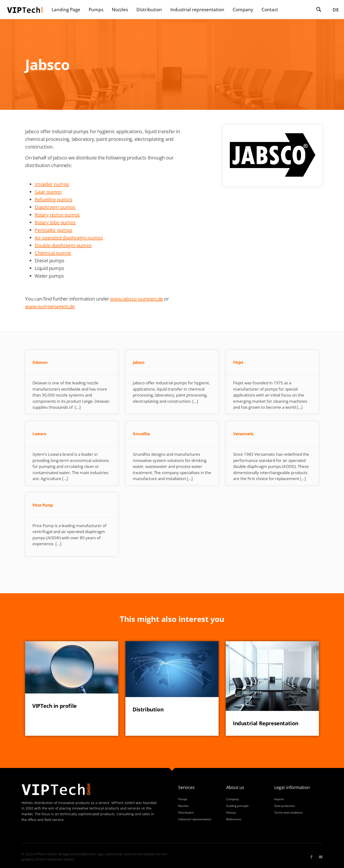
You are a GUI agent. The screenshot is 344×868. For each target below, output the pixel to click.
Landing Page (66, 9)
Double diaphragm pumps (63, 245)
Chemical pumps (53, 253)
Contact (270, 9)
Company (243, 9)
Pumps (96, 9)
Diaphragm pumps (55, 207)
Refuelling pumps (54, 199)
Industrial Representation (266, 723)
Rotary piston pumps (57, 215)
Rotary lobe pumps (55, 222)
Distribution (149, 9)
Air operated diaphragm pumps (69, 238)
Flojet (238, 362)
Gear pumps (48, 192)
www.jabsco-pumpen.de (137, 299)
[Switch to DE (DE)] (336, 10)
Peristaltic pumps (54, 230)
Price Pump (43, 505)
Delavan (40, 362)
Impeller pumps (52, 184)
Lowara (39, 434)
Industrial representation (197, 9)
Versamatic (243, 434)
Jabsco (139, 362)
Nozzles (120, 9)
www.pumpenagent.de (50, 306)
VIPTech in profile (54, 706)
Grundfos (141, 434)
